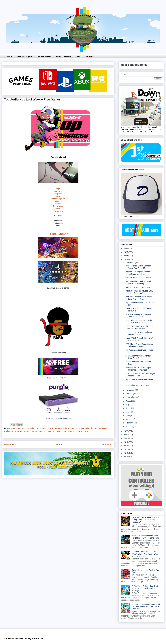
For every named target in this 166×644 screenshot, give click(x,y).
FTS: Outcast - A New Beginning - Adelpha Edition (139, 333)
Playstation (20, 431)
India (65, 428)
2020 (126, 438)
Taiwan (58, 208)
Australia (58, 201)
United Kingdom (58, 199)
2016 (126, 453)
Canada (58, 196)
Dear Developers (25, 56)
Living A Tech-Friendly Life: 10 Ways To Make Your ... (140, 339)
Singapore (58, 194)
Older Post (106, 444)
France (58, 204)
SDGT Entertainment (36, 431)
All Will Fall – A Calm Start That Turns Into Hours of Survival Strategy (145, 588)
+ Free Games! (58, 234)
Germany (58, 191)
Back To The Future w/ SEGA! (138, 287)
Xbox (86, 431)
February (130, 423)
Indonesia (73, 428)
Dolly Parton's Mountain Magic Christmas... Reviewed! (138, 369)
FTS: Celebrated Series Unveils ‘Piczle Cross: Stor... (139, 321)
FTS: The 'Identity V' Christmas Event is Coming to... (138, 316)
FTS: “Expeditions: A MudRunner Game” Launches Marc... (139, 327)
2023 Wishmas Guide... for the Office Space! (138, 357)
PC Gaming (104, 428)
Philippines (9, 431)
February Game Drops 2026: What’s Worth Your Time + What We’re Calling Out (145, 554)
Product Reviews (64, 56)
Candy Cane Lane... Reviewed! (138, 278)
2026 (126, 249)
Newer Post (10, 444)
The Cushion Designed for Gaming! (58, 418)
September (131, 397)
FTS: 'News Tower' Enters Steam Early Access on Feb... (139, 345)
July (128, 405)
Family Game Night (85, 56)
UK (76, 431)
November (130, 390)
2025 (126, 252)
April (128, 416)
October (129, 394)
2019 (126, 442)
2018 (126, 446)
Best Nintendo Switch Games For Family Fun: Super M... (139, 267)
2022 (126, 431)
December (130, 263)
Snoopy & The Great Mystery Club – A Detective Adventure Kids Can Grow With (146, 607)
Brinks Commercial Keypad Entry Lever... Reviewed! (139, 292)
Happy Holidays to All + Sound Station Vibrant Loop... (138, 282)
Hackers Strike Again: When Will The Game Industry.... (139, 273)
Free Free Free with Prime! (58, 378)
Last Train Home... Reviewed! (138, 385)
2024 (126, 256)
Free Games (47, 428)
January (129, 427)
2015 (126, 457)
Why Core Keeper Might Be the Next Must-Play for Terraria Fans (145, 537)
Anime (14, 428)
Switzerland (58, 211)
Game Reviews (44, 56)
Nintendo (94, 428)
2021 (126, 435)
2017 (126, 449)
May (128, 412)
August (129, 401)
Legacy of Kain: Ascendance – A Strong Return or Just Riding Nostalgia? (145, 520)
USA (58, 189)
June (128, 408)
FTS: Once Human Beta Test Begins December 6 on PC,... (140, 375)
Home (9, 56)
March (129, 419)
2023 (126, 259)
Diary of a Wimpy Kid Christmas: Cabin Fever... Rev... (139, 298)
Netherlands (58, 206)
